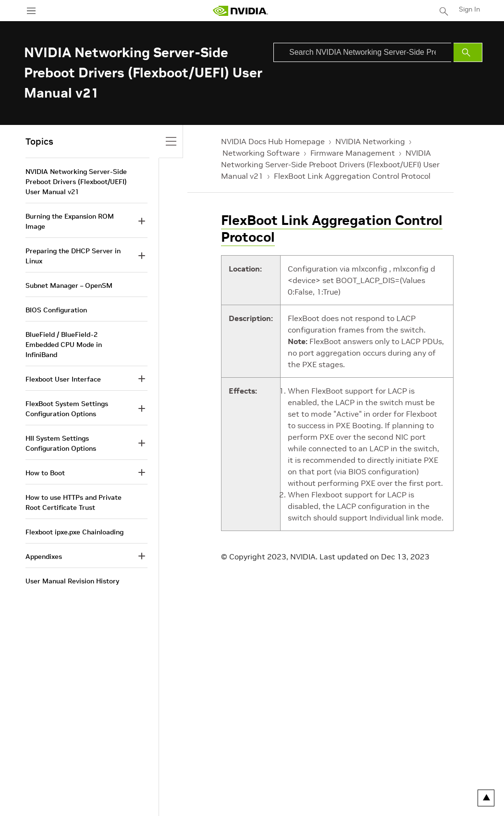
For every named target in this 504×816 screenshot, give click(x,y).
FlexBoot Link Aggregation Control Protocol (352, 176)
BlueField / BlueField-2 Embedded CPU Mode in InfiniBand (64, 345)
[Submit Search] (468, 52)
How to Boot (45, 473)
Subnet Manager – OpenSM (69, 285)
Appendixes (44, 556)
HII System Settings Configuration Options (61, 443)
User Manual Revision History (72, 581)
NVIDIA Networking (370, 141)
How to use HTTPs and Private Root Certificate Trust (74, 502)
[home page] (240, 11)
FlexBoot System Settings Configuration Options (67, 409)
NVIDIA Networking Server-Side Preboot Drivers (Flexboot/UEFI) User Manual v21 (330, 164)
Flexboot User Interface (63, 379)
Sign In (469, 9)
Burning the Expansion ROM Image (70, 221)
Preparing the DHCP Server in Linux (73, 256)
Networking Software (261, 153)
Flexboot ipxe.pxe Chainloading (74, 532)
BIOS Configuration (56, 310)
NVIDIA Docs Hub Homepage (273, 141)
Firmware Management (353, 153)
